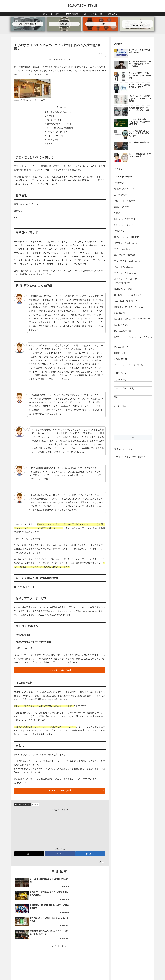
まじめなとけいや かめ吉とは (59, 112)
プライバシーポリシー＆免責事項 (130, 461)
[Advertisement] (60, 829)
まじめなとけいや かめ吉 (31, 218)
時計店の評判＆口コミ (22, 805)
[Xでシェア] (29, 855)
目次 (57, 107)
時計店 (35, 805)
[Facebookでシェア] (60, 855)
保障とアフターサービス (57, 132)
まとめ (50, 144)
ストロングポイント (55, 136)
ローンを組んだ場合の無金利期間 (61, 128)
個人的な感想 (52, 140)
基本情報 (51, 116)
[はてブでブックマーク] (90, 855)
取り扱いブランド (54, 120)
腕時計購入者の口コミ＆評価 (59, 124)
